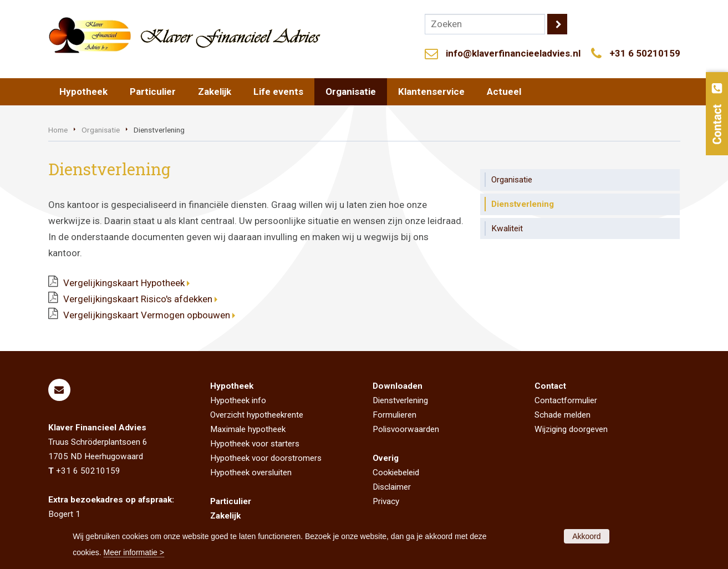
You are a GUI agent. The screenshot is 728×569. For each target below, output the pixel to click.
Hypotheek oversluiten (251, 473)
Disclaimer (392, 487)
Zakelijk (225, 516)
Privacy (386, 501)
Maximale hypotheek (248, 429)
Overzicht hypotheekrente (257, 415)
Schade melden (562, 415)
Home (58, 130)
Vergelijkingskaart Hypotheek (124, 283)
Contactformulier (566, 400)
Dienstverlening (400, 400)
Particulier (231, 501)
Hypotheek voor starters (255, 444)
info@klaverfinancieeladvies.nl (513, 53)
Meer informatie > (134, 552)
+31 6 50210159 (645, 53)
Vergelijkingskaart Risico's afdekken (138, 299)
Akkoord (586, 536)
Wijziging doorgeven (571, 429)
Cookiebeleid (396, 473)
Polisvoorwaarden (406, 429)
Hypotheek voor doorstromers (266, 458)
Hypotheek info (238, 400)
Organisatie (101, 130)
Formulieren (394, 415)
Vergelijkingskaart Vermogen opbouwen (147, 315)
